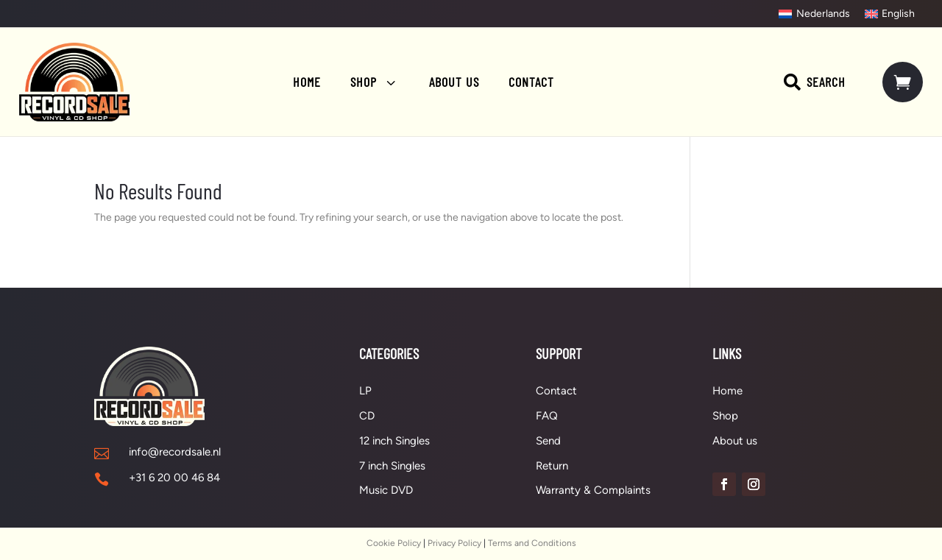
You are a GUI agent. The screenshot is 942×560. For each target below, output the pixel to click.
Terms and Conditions (532, 543)
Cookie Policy (394, 543)
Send (548, 441)
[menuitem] (814, 14)
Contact (556, 391)
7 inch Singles (392, 466)
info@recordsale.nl (175, 452)
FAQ (547, 416)
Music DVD (386, 490)
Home (727, 391)
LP (365, 391)
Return (552, 466)
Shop (725, 416)
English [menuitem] (898, 14)
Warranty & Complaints (593, 490)
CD (367, 416)
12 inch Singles (394, 441)
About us (735, 441)
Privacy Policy (454, 543)
